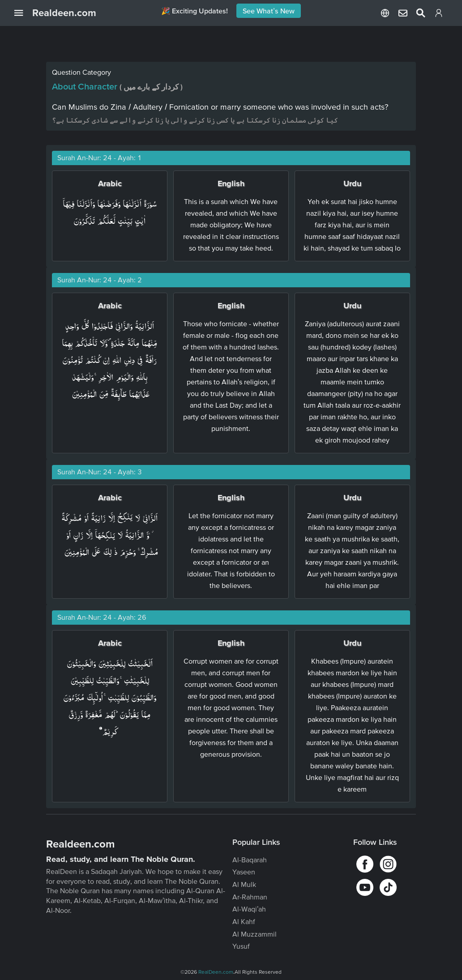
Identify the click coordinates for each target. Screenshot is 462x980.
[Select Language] (385, 13)
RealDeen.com (216, 972)
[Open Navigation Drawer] (23, 13)
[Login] (439, 15)
